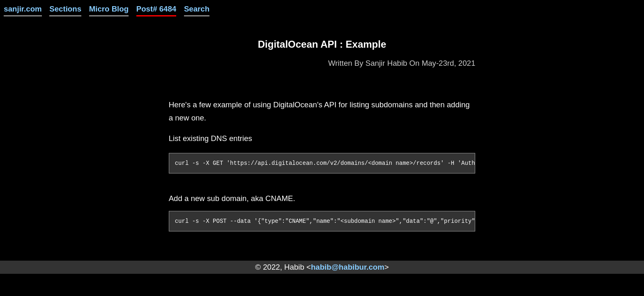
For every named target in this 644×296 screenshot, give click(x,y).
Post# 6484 (156, 9)
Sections (65, 9)
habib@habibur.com (348, 267)
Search (197, 9)
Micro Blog (109, 9)
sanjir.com (23, 9)
